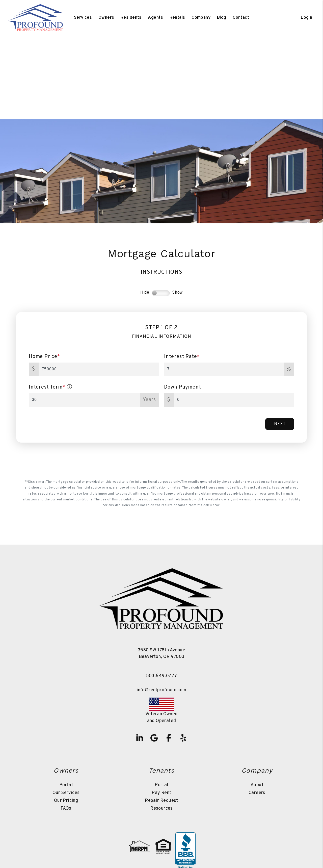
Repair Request (161, 801)
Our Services (66, 793)
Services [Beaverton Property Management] (83, 18)
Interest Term (50, 387)
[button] (140, 738)
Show (177, 293)
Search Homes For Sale (136, 92)
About (257, 785)
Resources (161, 809)
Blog (222, 18)
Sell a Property (196, 92)
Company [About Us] (201, 18)
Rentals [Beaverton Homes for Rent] (177, 18)
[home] (36, 18)
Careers (257, 793)
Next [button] (280, 424)
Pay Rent (161, 793)
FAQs (66, 809)
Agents (155, 18)
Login (306, 18)
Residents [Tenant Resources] (131, 18)
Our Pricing (66, 801)
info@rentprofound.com (161, 690)
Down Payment (183, 387)
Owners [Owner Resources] (106, 18)
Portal (66, 785)
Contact (241, 18)
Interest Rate (182, 357)
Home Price (44, 357)
